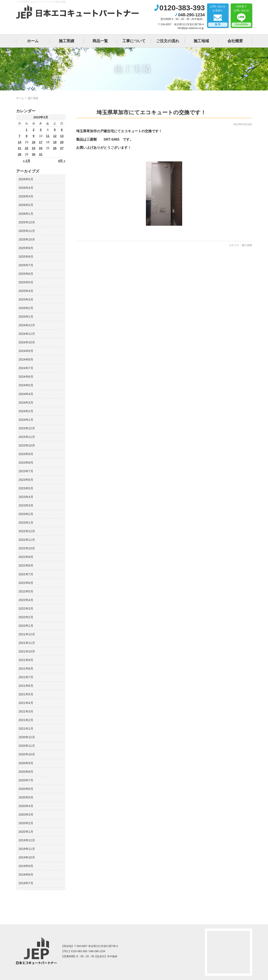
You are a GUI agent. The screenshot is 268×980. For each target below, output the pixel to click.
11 (48, 136)
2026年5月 (26, 179)
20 (62, 142)
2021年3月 (26, 711)
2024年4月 (26, 394)
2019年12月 (27, 840)
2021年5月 (26, 694)
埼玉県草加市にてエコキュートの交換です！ (151, 112)
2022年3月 (26, 609)
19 (55, 142)
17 (41, 142)
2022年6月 (26, 583)
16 (34, 142)
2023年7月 (26, 471)
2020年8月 (26, 772)
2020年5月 (26, 797)
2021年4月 (26, 703)
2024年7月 (26, 368)
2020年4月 (26, 806)
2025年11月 (27, 231)
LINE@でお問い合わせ (241, 16)
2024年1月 (26, 420)
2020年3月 (26, 815)
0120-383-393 (182, 8)
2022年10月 (27, 548)
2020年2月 (26, 823)
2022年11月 (27, 540)
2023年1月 (26, 523)
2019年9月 (26, 866)
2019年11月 (27, 849)
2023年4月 (26, 497)
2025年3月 (26, 299)
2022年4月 (26, 600)
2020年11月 (27, 746)
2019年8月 (26, 875)
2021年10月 (27, 651)
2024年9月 (26, 351)
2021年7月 (26, 677)
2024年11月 (27, 334)
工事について (134, 41)
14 (20, 142)
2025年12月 (27, 222)
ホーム (33, 41)
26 (55, 148)
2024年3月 (26, 403)
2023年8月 (26, 463)
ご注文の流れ (168, 41)
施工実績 (67, 41)
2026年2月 (26, 205)
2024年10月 (27, 342)
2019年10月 (27, 857)
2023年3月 (26, 505)
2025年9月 (26, 248)
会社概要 (235, 41)
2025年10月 (27, 239)
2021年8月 (26, 669)
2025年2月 (26, 308)
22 (27, 148)
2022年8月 (26, 565)
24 (41, 148)
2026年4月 (26, 188)
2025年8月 (26, 257)
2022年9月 (26, 557)
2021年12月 (27, 634)
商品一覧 (100, 41)
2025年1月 (26, 317)
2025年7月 (26, 265)
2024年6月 (26, 377)
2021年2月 (26, 720)
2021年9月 (26, 660)
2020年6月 (26, 789)
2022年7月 (26, 574)
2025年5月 (26, 282)
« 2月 (27, 161)
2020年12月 (27, 737)
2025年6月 (26, 274)
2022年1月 (26, 626)
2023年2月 (26, 514)
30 (34, 154)
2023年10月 (27, 445)
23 (34, 148)
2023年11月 (27, 437)
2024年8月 (26, 359)
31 (41, 154)
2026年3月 (26, 196)
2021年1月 (26, 729)
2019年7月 (26, 883)
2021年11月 (27, 643)
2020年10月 (27, 754)
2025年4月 (26, 291)
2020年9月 (26, 763)
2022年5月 (26, 591)
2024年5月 (26, 385)
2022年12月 (27, 531)
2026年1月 (26, 214)
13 (62, 136)
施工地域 (201, 41)
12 (55, 136)
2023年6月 (26, 480)
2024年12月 (27, 325)
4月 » (62, 161)
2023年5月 (26, 488)
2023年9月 (26, 454)
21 (20, 148)
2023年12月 (27, 428)
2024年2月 (26, 411)
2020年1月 (26, 832)
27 (62, 148)
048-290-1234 (192, 15)
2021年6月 (26, 686)
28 (20, 154)
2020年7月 (26, 780)
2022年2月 (26, 617)
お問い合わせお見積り (218, 16)
